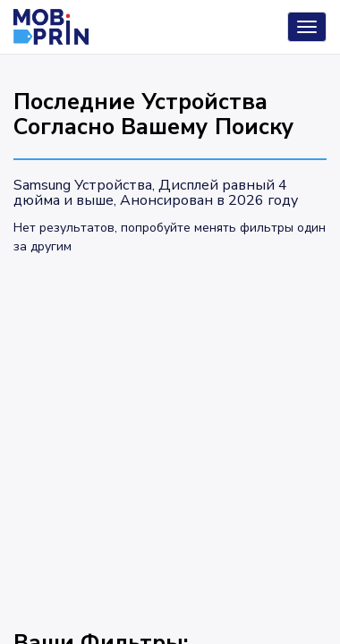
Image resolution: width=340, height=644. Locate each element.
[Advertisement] (170, 435)
